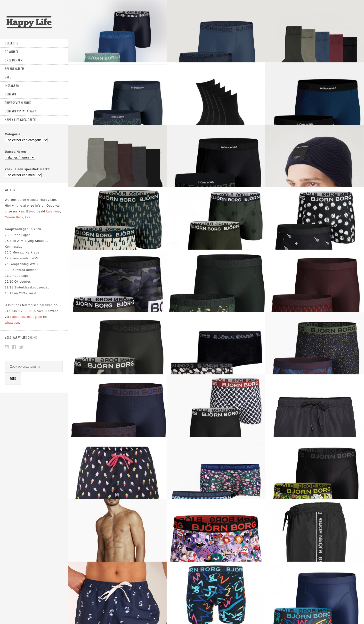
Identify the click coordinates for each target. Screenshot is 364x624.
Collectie (12, 43)
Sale (8, 77)
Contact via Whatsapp (20, 111)
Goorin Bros (14, 217)
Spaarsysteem (15, 69)
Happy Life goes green (20, 120)
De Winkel (12, 52)
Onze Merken (14, 60)
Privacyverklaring (18, 103)
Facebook (18, 317)
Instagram (12, 86)
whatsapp (12, 323)
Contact (11, 94)
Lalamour (53, 211)
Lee (28, 217)
